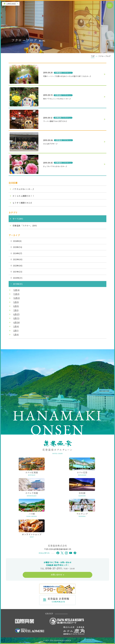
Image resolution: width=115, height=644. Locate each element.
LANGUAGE (11, 4)
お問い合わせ (57, 575)
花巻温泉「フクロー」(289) (25, 225)
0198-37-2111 (54, 568)
